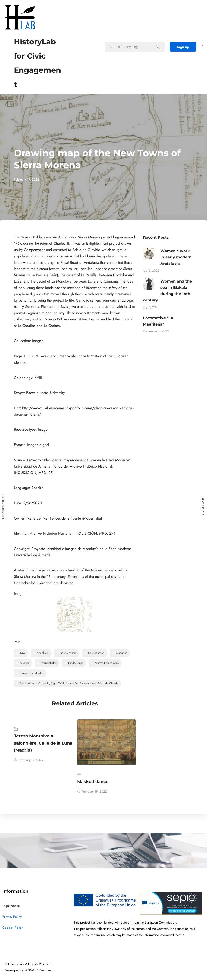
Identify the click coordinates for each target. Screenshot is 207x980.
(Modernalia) (92, 518)
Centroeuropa (96, 653)
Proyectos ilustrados (32, 673)
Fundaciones (76, 663)
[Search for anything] (159, 47)
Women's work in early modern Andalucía (176, 257)
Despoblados (49, 663)
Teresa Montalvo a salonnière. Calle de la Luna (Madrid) (43, 743)
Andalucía (43, 653)
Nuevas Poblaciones (107, 663)
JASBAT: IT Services (38, 970)
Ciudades (121, 653)
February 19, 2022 (29, 760)
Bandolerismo (68, 653)
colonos (24, 663)
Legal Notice (11, 906)
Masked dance (93, 782)
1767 (22, 653)
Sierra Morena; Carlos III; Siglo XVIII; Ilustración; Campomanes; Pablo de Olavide (69, 683)
